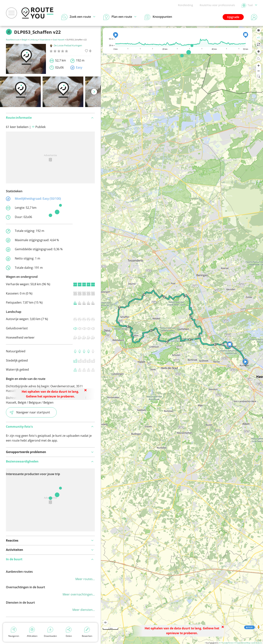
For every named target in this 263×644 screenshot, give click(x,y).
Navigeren (14, 632)
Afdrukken (32, 632)
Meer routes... (85, 579)
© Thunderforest (226, 643)
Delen (69, 632)
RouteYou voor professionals (217, 5)
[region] (182, 335)
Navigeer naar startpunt (30, 412)
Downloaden (50, 632)
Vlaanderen (45, 40)
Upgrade (233, 17)
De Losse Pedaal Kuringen (66, 45)
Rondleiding (185, 5)
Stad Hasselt (59, 40)
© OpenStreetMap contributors (248, 643)
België (25, 40)
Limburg (34, 40)
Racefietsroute (13, 40)
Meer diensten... (84, 610)
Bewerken (87, 632)
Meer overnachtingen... (79, 594)
